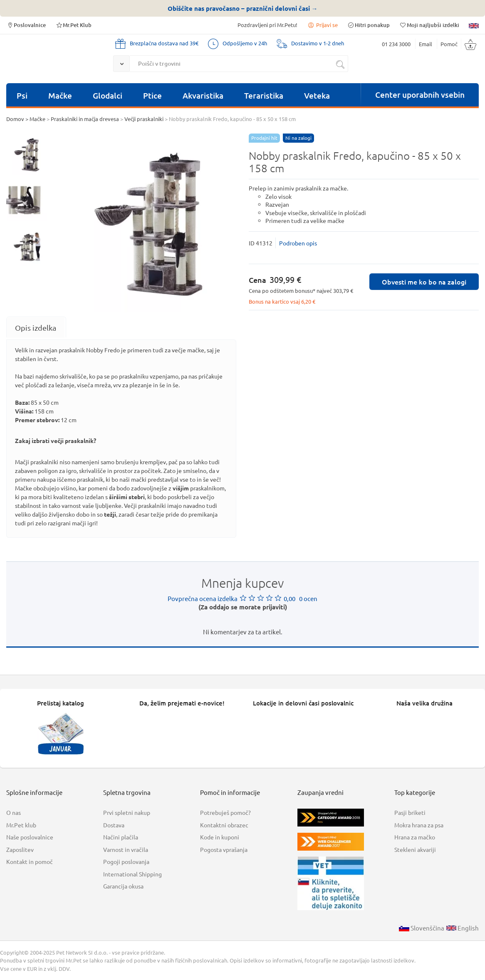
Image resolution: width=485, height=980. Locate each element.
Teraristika (264, 95)
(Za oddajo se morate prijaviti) (243, 607)
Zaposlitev (20, 849)
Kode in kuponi (220, 837)
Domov (15, 119)
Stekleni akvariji (415, 849)
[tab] (36, 328)
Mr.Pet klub (21, 825)
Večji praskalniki (144, 119)
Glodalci (108, 95)
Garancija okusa (123, 886)
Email (426, 44)
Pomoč (449, 44)
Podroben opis (298, 243)
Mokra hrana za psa (419, 825)
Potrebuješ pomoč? (225, 812)
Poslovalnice (26, 25)
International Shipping (132, 874)
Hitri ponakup (369, 25)
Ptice (152, 95)
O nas (14, 812)
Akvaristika (203, 95)
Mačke (60, 95)
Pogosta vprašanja (224, 849)
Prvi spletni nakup (127, 812)
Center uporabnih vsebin (420, 95)
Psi (22, 95)
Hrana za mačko (415, 837)
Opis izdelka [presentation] (36, 328)
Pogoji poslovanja (126, 861)
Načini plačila (121, 837)
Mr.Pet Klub (73, 25)
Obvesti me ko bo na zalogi (424, 282)
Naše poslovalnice (30, 837)
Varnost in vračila (126, 849)
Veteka (317, 95)
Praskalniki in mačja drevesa (85, 119)
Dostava (114, 825)
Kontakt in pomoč (30, 861)
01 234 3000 (396, 44)
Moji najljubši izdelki (429, 25)
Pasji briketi (410, 812)
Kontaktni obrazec (224, 825)
